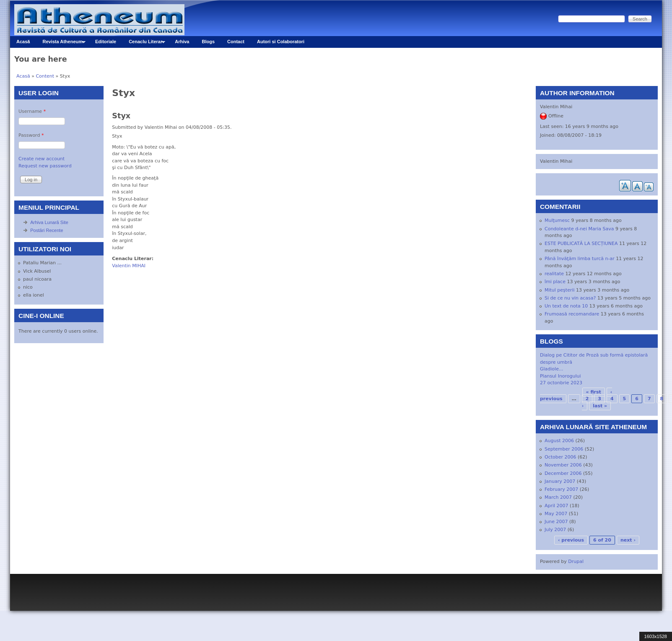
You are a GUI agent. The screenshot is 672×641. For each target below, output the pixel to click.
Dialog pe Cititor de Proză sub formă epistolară (594, 355)
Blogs (209, 42)
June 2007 (556, 522)
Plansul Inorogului (560, 376)
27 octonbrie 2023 (561, 383)
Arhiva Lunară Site (49, 222)
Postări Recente (47, 230)
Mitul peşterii (560, 290)
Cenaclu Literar (144, 43)
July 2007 (555, 530)
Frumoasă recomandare (572, 314)
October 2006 (560, 457)
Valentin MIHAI (129, 266)
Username (32, 111)
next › (628, 540)
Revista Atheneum (61, 43)
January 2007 (560, 481)
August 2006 (559, 441)
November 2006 (563, 465)
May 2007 (556, 514)
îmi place (555, 282)
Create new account (42, 159)
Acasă (23, 42)
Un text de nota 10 (566, 306)
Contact (236, 42)
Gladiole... (551, 369)
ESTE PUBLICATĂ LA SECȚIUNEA (581, 244)
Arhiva (182, 42)
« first (594, 392)
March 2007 (558, 497)
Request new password (45, 166)
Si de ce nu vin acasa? (570, 298)
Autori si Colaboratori (281, 42)
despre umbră (556, 362)
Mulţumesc (557, 220)
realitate (554, 274)
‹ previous (571, 540)
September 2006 (564, 449)
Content (45, 76)
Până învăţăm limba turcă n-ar (580, 259)
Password (31, 135)
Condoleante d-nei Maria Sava (579, 229)
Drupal (576, 562)
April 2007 (557, 506)
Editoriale (106, 42)
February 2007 (561, 489)
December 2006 (563, 473)
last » (600, 406)
